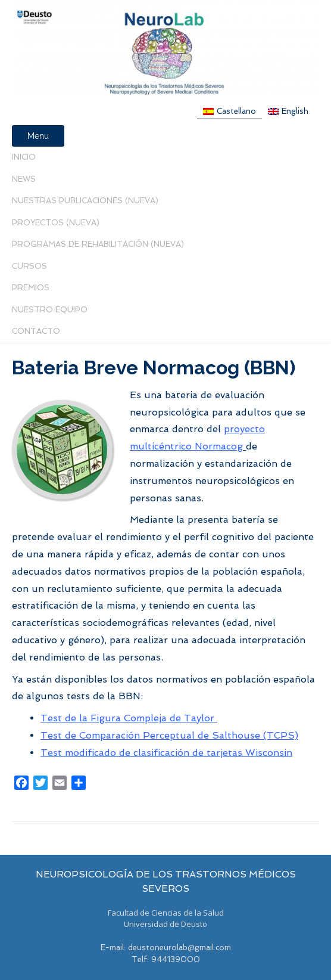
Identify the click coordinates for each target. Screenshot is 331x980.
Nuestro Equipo (50, 310)
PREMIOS (31, 288)
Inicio (24, 157)
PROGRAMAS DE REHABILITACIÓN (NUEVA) (98, 244)
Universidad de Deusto (165, 924)
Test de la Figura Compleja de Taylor (129, 718)
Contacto (36, 331)
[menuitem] (229, 111)
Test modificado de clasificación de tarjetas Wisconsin (166, 753)
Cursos (29, 266)
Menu (38, 136)
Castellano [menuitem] (236, 111)
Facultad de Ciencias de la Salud (166, 913)
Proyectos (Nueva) (56, 223)
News (24, 179)
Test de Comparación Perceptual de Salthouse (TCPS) (169, 735)
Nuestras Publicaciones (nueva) (85, 201)
